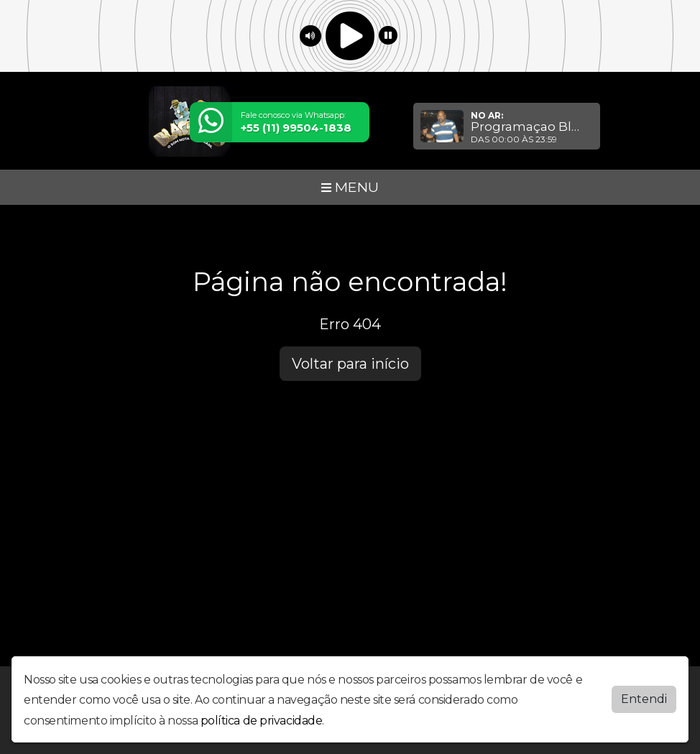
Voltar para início (350, 364)
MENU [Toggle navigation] (350, 187)
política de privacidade (262, 721)
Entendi (644, 698)
